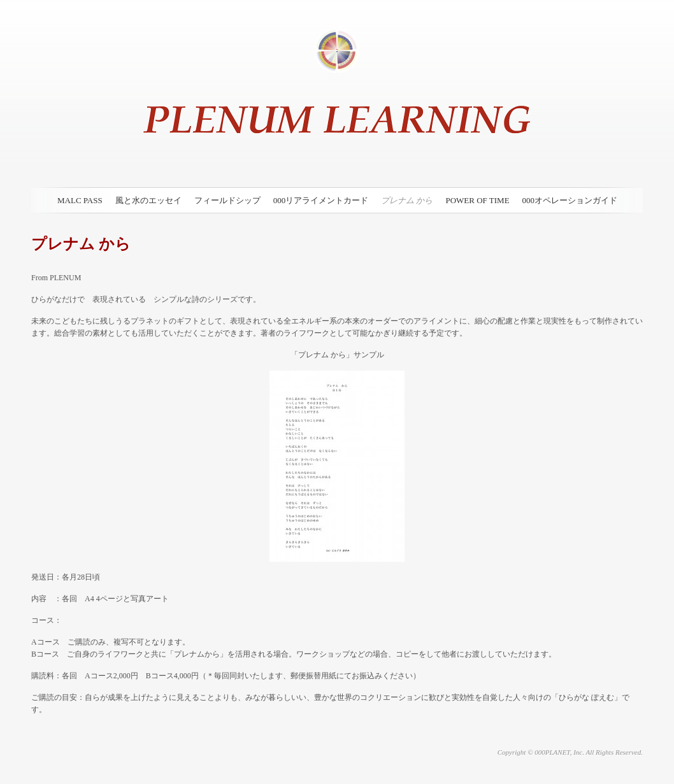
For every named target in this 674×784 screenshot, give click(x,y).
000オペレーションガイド (570, 200)
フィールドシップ (227, 200)
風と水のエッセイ (148, 200)
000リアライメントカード (321, 200)
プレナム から (407, 200)
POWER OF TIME (477, 200)
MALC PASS (80, 200)
